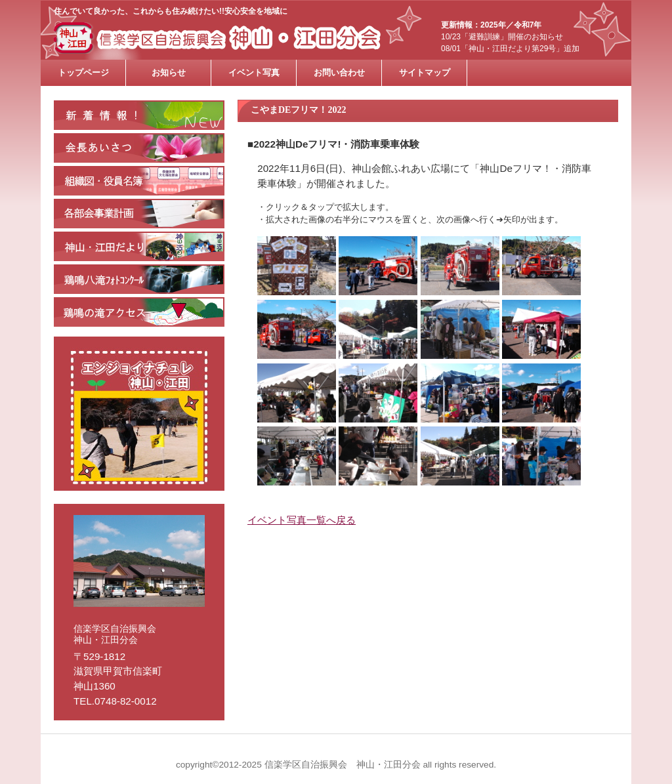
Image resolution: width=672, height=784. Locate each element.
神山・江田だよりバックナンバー (139, 246)
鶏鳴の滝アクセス (139, 312)
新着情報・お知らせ (139, 115)
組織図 (139, 181)
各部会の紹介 (139, 214)
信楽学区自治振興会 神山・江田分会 (234, 38)
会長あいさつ (139, 148)
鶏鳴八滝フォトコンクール (139, 279)
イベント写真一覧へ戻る (302, 520)
